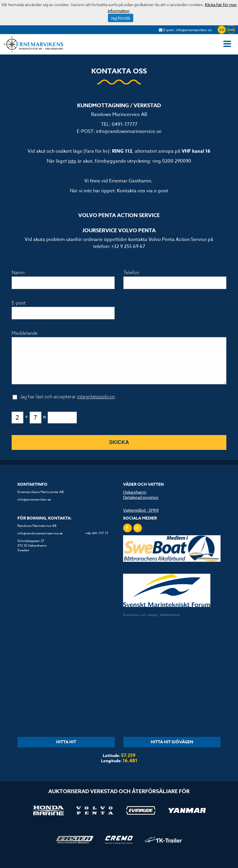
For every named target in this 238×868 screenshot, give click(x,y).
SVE (222, 30)
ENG (231, 30)
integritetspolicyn (96, 405)
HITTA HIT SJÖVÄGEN (172, 750)
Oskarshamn (135, 500)
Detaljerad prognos (141, 505)
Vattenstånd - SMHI (141, 518)
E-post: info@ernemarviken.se (185, 30)
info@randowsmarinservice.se (129, 131)
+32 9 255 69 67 (128, 247)
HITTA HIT (66, 750)
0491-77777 (125, 124)
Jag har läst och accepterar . (68, 405)
